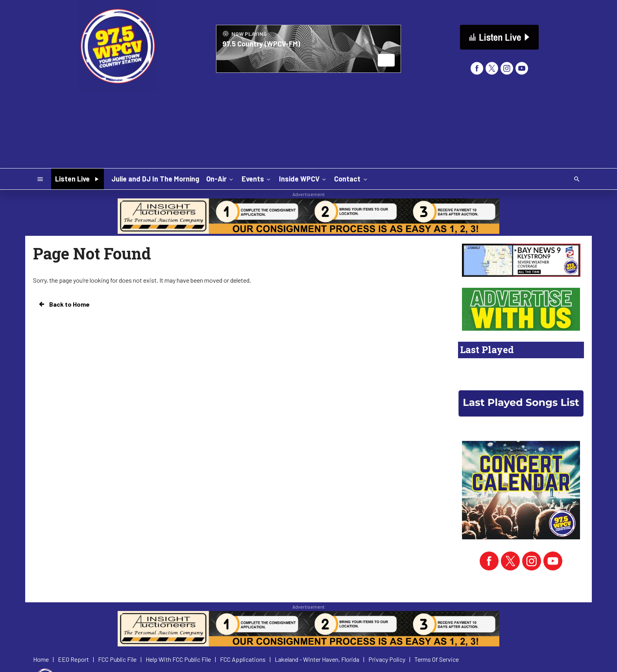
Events (257, 179)
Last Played (487, 350)
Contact (351, 179)
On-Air (220, 179)
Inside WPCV (303, 179)
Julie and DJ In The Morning (155, 179)
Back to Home (64, 304)
